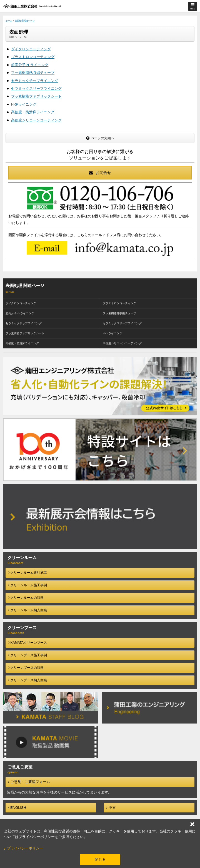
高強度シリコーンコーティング (36, 120)
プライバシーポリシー (25, 848)
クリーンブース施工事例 (28, 655)
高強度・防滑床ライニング (33, 112)
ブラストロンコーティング (33, 57)
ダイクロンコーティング (31, 49)
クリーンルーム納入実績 (28, 610)
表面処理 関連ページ (25, 285)
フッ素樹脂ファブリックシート (36, 96)
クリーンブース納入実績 (28, 680)
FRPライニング (24, 104)
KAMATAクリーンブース (28, 643)
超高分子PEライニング (30, 65)
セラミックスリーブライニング (36, 88)
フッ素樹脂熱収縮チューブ (33, 73)
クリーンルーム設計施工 (28, 573)
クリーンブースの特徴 (26, 668)
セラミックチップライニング (35, 81)
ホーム (9, 21)
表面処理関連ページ (25, 21)
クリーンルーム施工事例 (28, 585)
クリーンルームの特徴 (26, 598)
